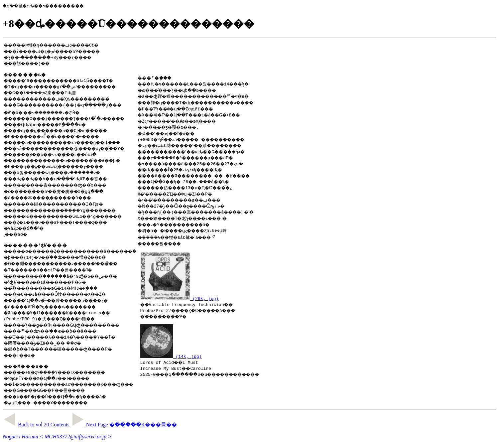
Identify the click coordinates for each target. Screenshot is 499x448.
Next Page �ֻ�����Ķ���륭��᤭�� (124, 428)
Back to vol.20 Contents (36, 428)
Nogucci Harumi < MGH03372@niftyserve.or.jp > (57, 440)
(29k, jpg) (205, 300)
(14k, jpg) (197, 359)
